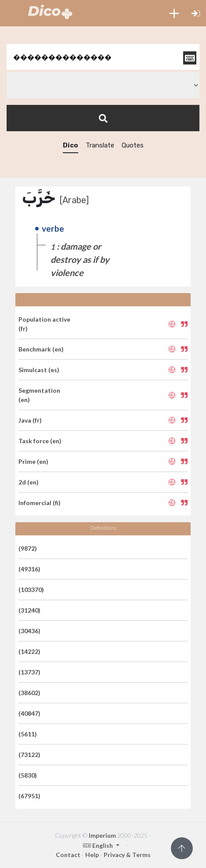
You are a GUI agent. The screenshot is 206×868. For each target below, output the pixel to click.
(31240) (29, 610)
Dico (70, 145)
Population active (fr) (44, 324)
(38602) (29, 693)
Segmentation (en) (39, 395)
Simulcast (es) (39, 370)
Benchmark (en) (41, 349)
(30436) (29, 631)
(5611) (28, 734)
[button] (174, 13)
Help (92, 855)
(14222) (29, 651)
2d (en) (29, 482)
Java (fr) (30, 420)
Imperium (102, 835)
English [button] (99, 845)
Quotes (133, 145)
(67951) (29, 796)
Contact (68, 855)
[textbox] (103, 57)
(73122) (29, 755)
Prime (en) (33, 461)
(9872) (28, 548)
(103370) (31, 590)
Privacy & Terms (127, 855)
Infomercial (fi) (40, 503)
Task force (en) (40, 441)
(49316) (29, 569)
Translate (100, 145)
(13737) (29, 672)
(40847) (29, 713)
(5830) (28, 775)
